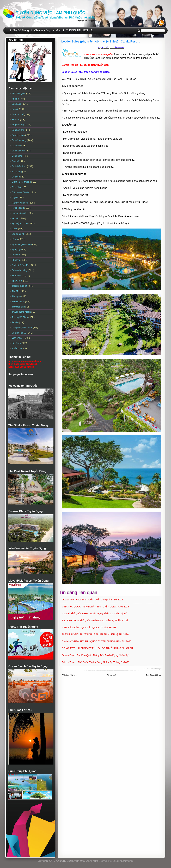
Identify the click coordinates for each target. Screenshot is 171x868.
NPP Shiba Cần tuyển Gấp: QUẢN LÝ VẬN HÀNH (89, 627)
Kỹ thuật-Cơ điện (20, 224)
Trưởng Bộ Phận (20, 317)
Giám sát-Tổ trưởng (22, 182)
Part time (16, 255)
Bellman (16, 120)
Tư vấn (16, 322)
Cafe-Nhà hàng (19, 140)
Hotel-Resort (18, 208)
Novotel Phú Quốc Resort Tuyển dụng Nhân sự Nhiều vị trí (94, 613)
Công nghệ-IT (19, 156)
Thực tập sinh (19, 307)
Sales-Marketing (20, 270)
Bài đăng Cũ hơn (153, 675)
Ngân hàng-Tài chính (22, 244)
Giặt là (15, 198)
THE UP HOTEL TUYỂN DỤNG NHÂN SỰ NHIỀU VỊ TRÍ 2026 (95, 634)
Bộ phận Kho (18, 130)
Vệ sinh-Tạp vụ (19, 333)
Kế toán (16, 218)
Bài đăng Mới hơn (69, 675)
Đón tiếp (16, 177)
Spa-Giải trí (17, 281)
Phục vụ (16, 260)
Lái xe (15, 229)
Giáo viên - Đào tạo (21, 192)
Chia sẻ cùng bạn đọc (47, 30)
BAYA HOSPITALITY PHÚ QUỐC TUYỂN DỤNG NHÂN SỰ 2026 (97, 641)
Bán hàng (17, 104)
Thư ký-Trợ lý (19, 302)
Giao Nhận (17, 187)
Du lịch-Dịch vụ (19, 166)
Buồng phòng (19, 135)
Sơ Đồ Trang (21, 30)
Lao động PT (18, 234)
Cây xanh (17, 146)
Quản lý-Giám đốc (21, 265)
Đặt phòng (17, 172)
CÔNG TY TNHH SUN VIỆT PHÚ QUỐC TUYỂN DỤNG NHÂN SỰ (97, 648)
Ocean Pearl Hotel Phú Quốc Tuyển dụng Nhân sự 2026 (92, 600)
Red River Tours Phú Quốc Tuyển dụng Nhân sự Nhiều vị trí (95, 620)
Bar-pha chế (18, 114)
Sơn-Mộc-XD (18, 276)
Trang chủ (112, 675)
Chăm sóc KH (19, 151)
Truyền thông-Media (22, 312)
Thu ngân (17, 296)
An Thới (16, 99)
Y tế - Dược (18, 348)
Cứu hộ (16, 161)
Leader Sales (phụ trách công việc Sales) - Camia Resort (100, 42)
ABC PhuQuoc (19, 94)
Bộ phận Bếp (18, 125)
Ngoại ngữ (17, 250)
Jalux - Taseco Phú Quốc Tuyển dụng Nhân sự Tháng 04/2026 (96, 662)
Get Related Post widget (152, 669)
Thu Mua (16, 291)
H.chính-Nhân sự (20, 203)
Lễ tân (15, 239)
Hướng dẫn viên (20, 213)
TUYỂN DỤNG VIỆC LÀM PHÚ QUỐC (51, 13)
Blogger (91, 21)
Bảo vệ (15, 109)
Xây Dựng (17, 343)
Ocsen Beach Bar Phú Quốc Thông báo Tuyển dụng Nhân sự (95, 655)
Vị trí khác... (18, 338)
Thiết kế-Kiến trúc (20, 286)
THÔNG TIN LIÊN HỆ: (79, 30)
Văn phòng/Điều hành (22, 328)
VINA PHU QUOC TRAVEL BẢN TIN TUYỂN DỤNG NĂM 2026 (95, 607)
